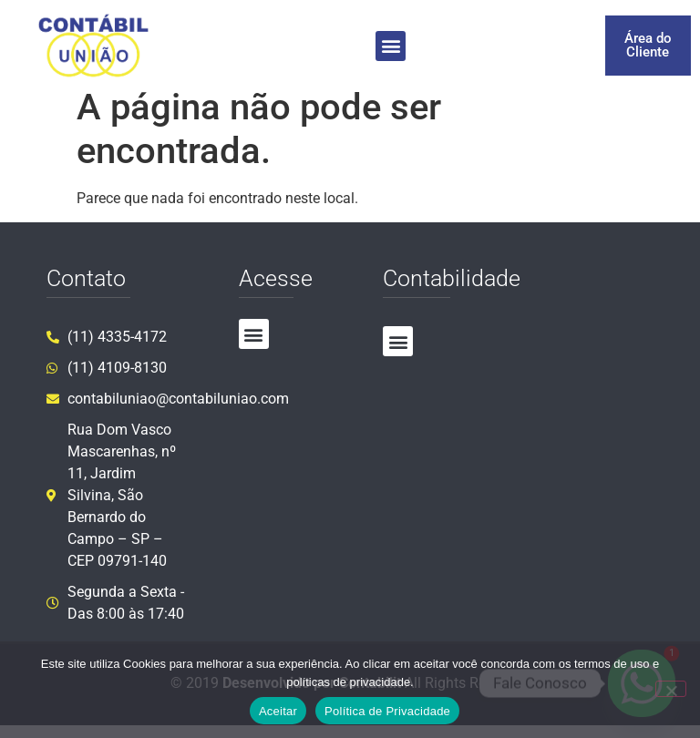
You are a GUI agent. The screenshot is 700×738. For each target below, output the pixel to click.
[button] (391, 46)
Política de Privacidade (387, 711)
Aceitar (278, 711)
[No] (671, 689)
